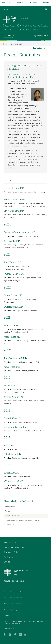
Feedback (7, 616)
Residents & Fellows (12, 552)
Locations (20, 3)
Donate (46, 3)
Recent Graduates (12, 516)
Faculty (8, 511)
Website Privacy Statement (13, 604)
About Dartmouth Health (14, 581)
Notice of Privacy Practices (13, 598)
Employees (8, 557)
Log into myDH (39, 36)
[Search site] (23, 10)
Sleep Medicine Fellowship (14, 44)
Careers (33, 3)
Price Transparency (10, 610)
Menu (9, 36)
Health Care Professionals (14, 547)
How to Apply (10, 507)
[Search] (46, 10)
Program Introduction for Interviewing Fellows (23, 520)
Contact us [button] (38, 48)
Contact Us (9, 525)
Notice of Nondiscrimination (13, 592)
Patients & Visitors (11, 543)
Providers (6, 3)
